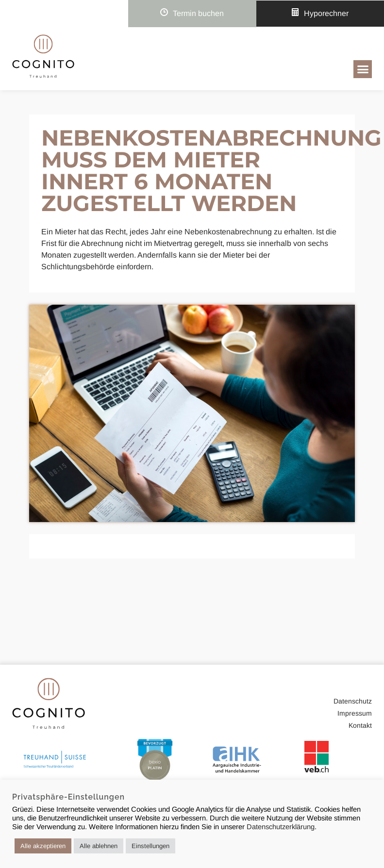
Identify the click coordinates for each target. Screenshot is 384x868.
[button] (363, 69)
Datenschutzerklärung (281, 827)
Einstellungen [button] (150, 846)
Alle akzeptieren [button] (43, 846)
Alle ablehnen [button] (99, 846)
